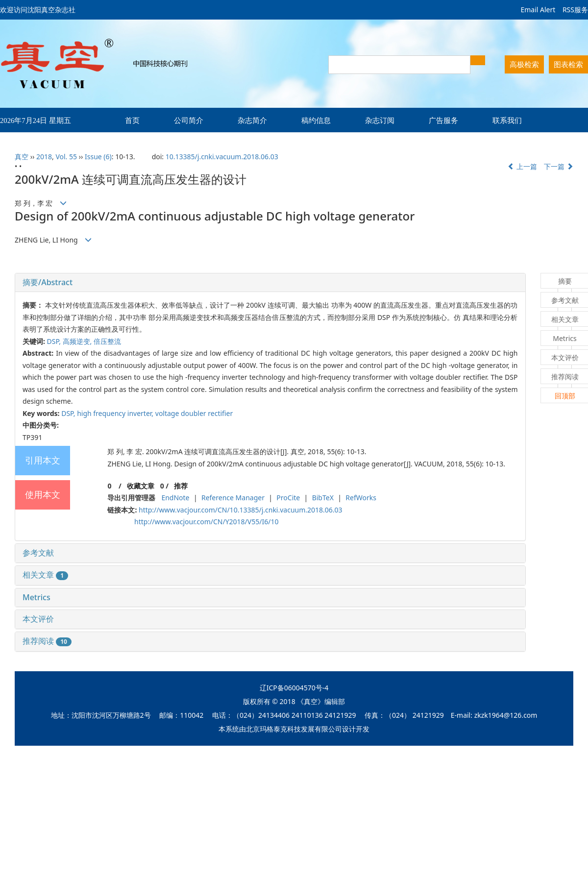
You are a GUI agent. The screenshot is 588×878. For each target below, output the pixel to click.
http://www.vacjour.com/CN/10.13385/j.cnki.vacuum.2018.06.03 (241, 510)
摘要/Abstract (48, 282)
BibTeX (323, 498)
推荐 (181, 486)
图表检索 (568, 64)
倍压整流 (107, 341)
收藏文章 (141, 486)
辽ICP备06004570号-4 (294, 688)
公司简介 (189, 120)
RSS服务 (575, 10)
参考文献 (38, 553)
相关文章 (45, 575)
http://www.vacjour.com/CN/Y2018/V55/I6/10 (206, 522)
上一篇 (522, 166)
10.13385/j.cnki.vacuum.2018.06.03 (222, 157)
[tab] (270, 283)
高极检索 (524, 64)
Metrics (37, 597)
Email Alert (538, 10)
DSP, (55, 341)
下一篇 (559, 166)
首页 (132, 120)
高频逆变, (78, 341)
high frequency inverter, (116, 413)
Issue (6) (98, 157)
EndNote (175, 498)
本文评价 (38, 619)
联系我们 (507, 120)
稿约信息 (316, 120)
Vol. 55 (66, 157)
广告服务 (443, 120)
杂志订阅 (380, 120)
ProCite (288, 498)
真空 (22, 157)
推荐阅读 (47, 641)
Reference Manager (233, 498)
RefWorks (361, 498)
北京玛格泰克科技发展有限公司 (294, 729)
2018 (44, 157)
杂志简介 (252, 120)
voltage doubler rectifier (194, 413)
